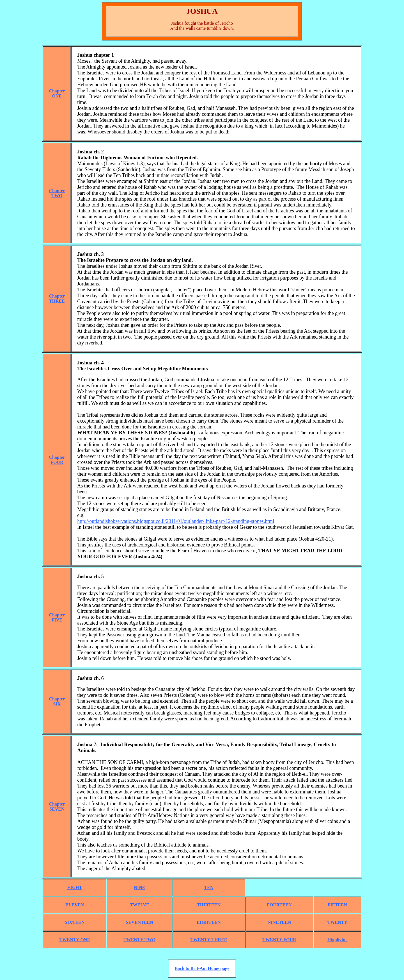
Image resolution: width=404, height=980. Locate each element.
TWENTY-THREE (209, 940)
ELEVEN (75, 905)
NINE (139, 887)
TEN (209, 887)
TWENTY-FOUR (279, 940)
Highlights (337, 940)
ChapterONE (57, 93)
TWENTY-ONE (75, 940)
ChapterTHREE (57, 299)
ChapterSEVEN (57, 807)
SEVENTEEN (140, 922)
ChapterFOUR (57, 460)
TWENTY (337, 922)
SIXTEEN (75, 922)
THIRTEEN (209, 905)
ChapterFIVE (57, 617)
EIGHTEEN (209, 922)
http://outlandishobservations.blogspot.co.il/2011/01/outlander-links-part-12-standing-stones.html (176, 521)
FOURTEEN (279, 905)
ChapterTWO (57, 193)
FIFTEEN (337, 905)
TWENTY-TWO (139, 940)
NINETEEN (279, 922)
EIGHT (75, 887)
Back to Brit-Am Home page (202, 968)
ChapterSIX (57, 701)
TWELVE (140, 905)
